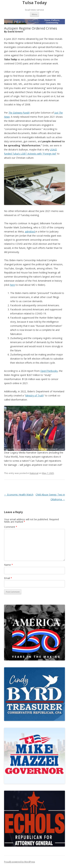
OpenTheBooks (49, 371)
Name (8, 565)
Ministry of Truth (34, 395)
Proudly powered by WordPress (19, 862)
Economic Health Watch (19, 495)
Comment (11, 527)
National (34, 473)
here (12, 285)
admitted (30, 232)
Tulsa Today (35, 3)
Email (8, 578)
